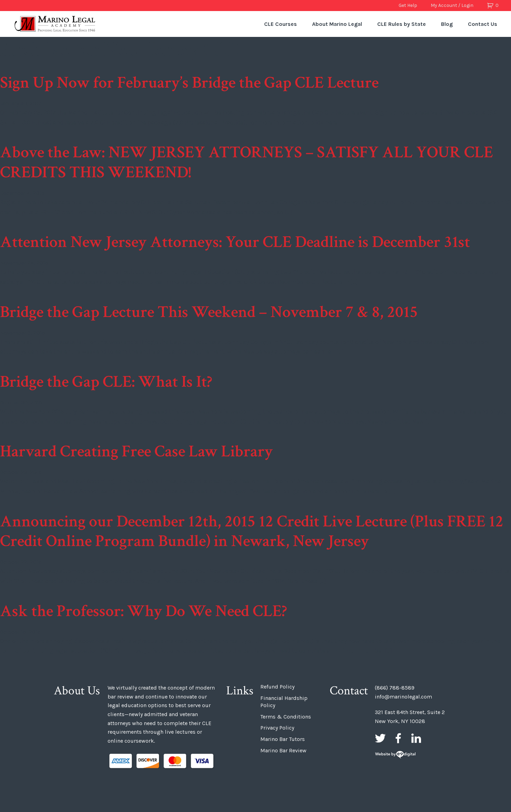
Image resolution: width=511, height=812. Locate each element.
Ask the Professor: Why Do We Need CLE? (143, 611)
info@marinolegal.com (403, 697)
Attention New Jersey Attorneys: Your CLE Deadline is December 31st (235, 242)
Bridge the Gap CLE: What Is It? (106, 382)
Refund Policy (277, 687)
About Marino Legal (337, 24)
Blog (447, 24)
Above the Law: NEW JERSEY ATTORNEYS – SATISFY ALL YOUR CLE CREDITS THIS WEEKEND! (247, 162)
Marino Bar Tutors (283, 739)
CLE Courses (280, 24)
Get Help (408, 5)
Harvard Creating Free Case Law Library (136, 451)
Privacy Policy (277, 728)
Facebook (398, 738)
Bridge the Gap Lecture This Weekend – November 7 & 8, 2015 (209, 312)
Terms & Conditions (286, 717)
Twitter (380, 738)
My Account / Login (452, 5)
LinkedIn (416, 738)
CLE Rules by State (402, 24)
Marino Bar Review (283, 750)
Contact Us (483, 24)
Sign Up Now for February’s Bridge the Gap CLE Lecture (189, 83)
